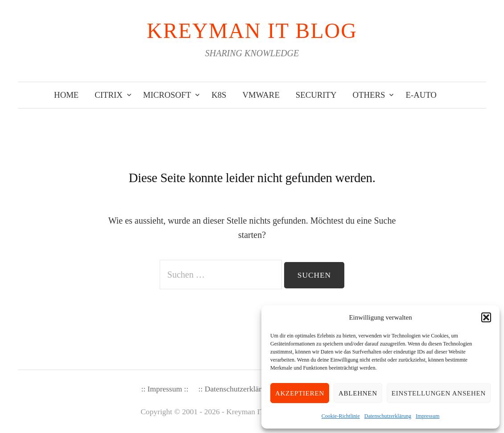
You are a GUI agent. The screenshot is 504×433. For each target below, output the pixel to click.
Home (66, 95)
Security (316, 95)
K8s (219, 95)
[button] (486, 317)
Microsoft (167, 95)
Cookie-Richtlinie (341, 416)
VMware (261, 95)
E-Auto (421, 95)
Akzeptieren (300, 393)
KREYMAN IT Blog (252, 31)
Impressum (428, 416)
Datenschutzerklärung (388, 416)
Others (369, 95)
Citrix (109, 95)
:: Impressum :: (165, 389)
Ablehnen (358, 393)
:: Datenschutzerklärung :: (239, 389)
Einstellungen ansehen (439, 393)
